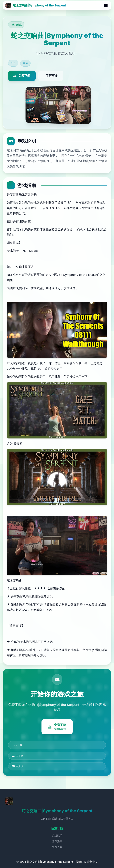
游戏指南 (57, 841)
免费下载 (57, 847)
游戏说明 (57, 836)
